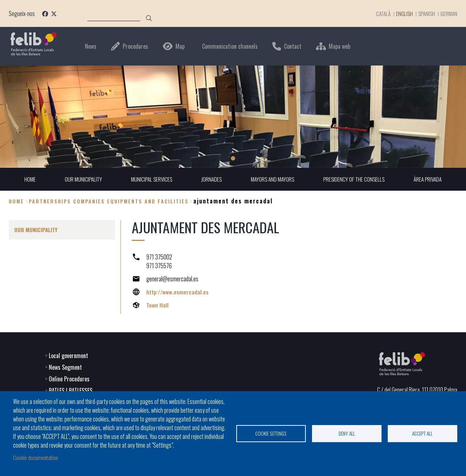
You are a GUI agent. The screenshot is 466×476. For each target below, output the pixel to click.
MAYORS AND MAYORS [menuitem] (273, 179)
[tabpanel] (233, 117)
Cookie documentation (36, 457)
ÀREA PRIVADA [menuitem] (432, 179)
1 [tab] (233, 158)
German (449, 13)
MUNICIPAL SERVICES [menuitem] (149, 179)
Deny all (347, 433)
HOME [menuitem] (25, 179)
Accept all (422, 433)
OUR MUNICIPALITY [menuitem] (79, 179)
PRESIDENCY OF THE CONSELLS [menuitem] (357, 179)
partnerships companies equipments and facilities (109, 201)
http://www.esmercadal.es (178, 292)
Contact (293, 46)
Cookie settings (271, 433)
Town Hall (157, 305)
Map (180, 46)
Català (379, 13)
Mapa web (339, 46)
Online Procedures (69, 378)
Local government (68, 355)
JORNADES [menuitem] (210, 179)
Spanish (425, 13)
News (91, 46)
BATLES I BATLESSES (71, 390)
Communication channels (230, 46)
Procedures (135, 46)
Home (16, 201)
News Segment (65, 366)
